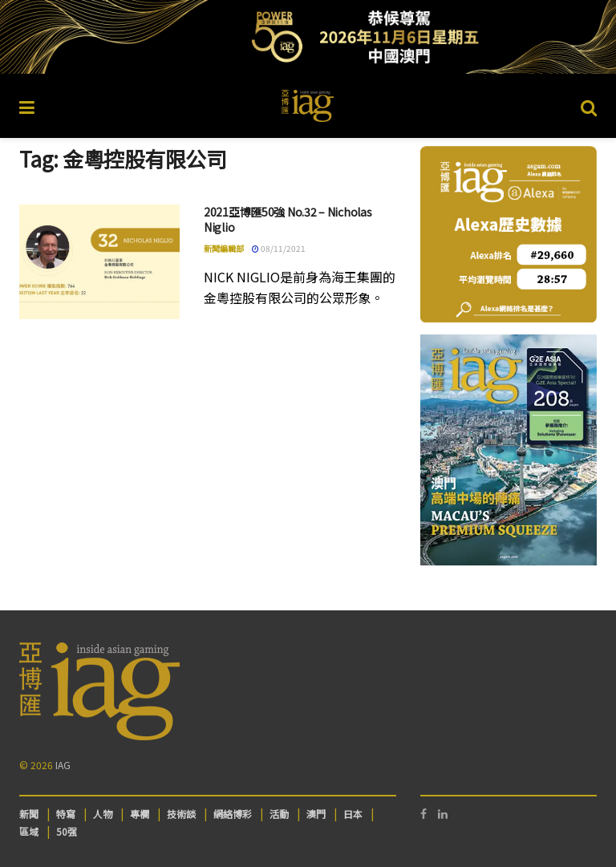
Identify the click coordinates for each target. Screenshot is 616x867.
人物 (103, 814)
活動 (279, 814)
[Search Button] (589, 106)
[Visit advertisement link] (308, 37)
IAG (63, 765)
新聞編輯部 (224, 248)
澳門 (316, 814)
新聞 (29, 814)
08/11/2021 (279, 248)
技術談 (181, 814)
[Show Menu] (27, 106)
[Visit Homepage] (308, 106)
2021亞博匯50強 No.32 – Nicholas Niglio (288, 220)
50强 (67, 831)
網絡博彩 (233, 814)
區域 (29, 831)
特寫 (66, 814)
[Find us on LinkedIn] (443, 814)
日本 (353, 814)
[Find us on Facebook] (423, 814)
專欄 (140, 814)
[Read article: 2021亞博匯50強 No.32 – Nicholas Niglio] (99, 262)
